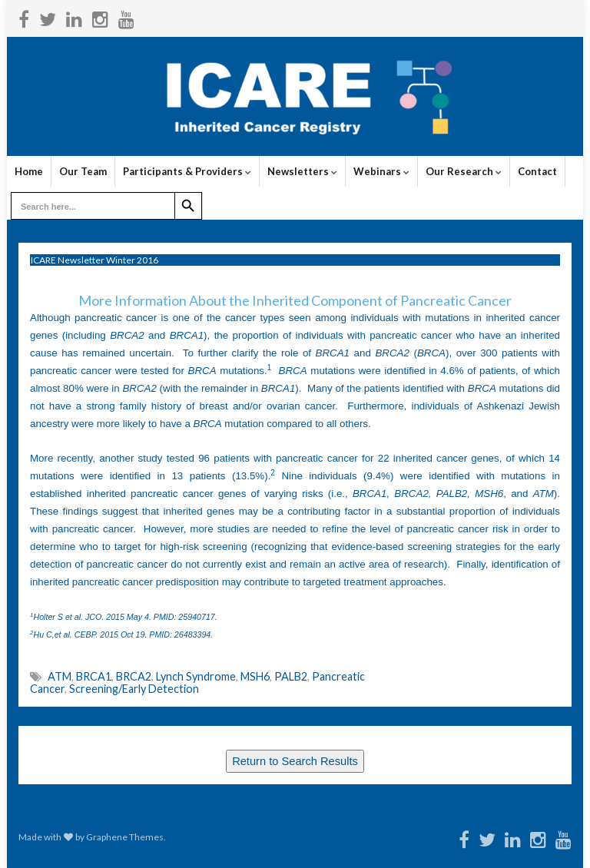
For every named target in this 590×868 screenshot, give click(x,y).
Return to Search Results (295, 761)
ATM (60, 676)
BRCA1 (94, 676)
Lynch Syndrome (196, 676)
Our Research (464, 171)
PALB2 (291, 676)
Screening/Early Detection (134, 689)
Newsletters (302, 171)
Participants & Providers (187, 171)
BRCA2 (134, 676)
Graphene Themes (125, 837)
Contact (537, 171)
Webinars (381, 171)
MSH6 (255, 676)
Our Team (83, 171)
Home (29, 171)
